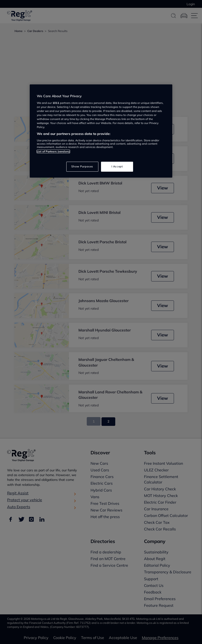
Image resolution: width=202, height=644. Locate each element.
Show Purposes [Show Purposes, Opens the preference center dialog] (82, 166)
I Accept (117, 166)
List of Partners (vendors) (53, 152)
